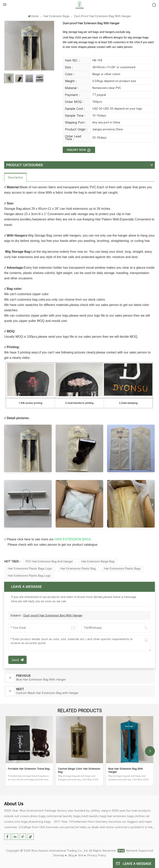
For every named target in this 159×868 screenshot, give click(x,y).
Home (33, 16)
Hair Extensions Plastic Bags (122, 568)
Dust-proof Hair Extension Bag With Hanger (53, 615)
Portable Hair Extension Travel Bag (29, 769)
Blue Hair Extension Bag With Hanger (126, 770)
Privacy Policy (97, 855)
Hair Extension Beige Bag (98, 561)
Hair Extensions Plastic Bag (78, 568)
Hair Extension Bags (56, 16)
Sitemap (59, 855)
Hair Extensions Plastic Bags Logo (30, 568)
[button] (150, 751)
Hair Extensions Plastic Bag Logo (29, 576)
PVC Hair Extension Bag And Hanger (49, 561)
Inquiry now (77, 150)
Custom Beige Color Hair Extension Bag (79, 770)
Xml (81, 855)
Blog (71, 855)
